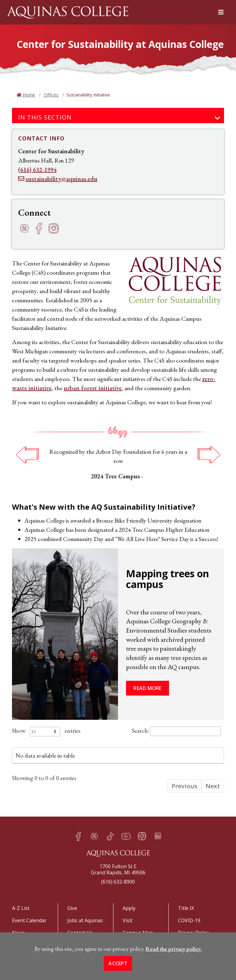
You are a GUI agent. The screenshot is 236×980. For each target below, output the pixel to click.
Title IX (186, 908)
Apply (129, 908)
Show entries (46, 731)
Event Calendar (29, 920)
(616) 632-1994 (37, 170)
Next (209, 455)
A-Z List (21, 908)
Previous (27, 455)
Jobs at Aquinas (85, 920)
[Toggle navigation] (218, 118)
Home (28, 95)
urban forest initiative (93, 388)
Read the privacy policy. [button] (174, 955)
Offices (51, 95)
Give (72, 908)
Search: (176, 731)
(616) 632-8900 (118, 882)
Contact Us (80, 933)
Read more (147, 688)
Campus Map (138, 933)
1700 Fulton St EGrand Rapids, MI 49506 (118, 869)
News (18, 933)
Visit (128, 920)
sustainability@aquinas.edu (61, 179)
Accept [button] (118, 970)
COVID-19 (189, 920)
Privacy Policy (193, 933)
